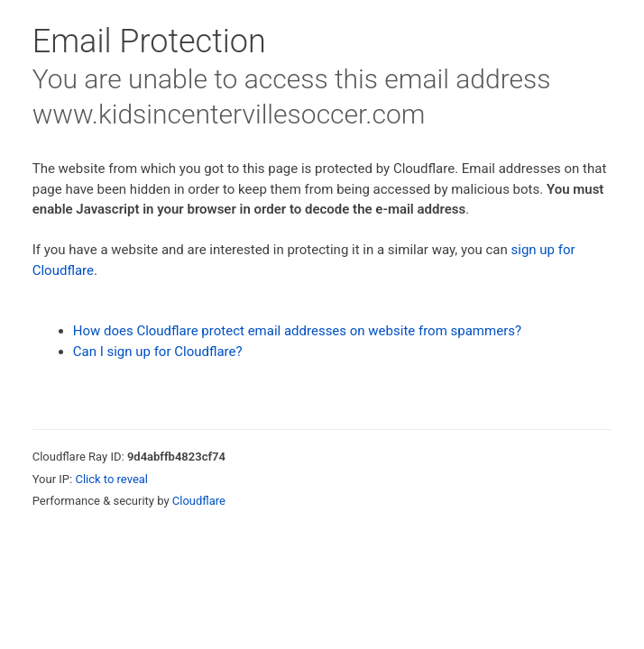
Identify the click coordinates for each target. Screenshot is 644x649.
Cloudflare (199, 501)
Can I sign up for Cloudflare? (158, 352)
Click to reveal (111, 479)
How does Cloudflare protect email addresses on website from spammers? (297, 331)
